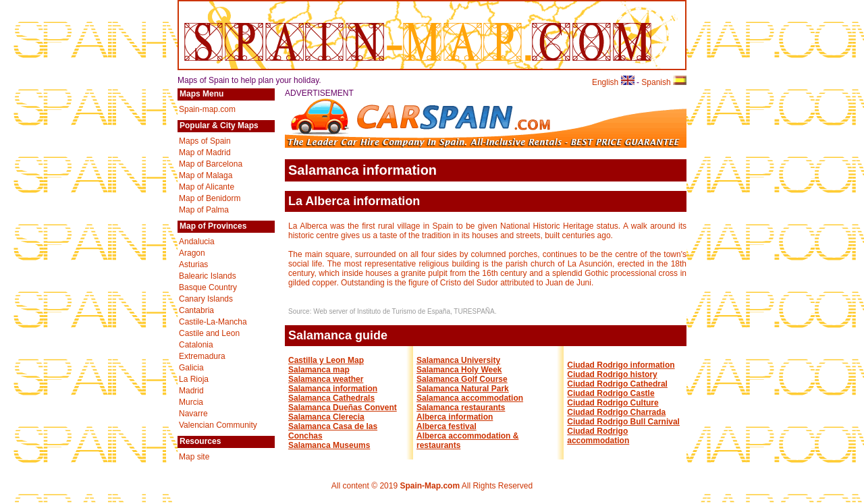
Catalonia (196, 345)
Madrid (191, 391)
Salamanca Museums (329, 445)
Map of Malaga (206, 175)
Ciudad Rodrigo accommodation (598, 436)
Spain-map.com (207, 109)
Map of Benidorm (210, 198)
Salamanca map (319, 370)
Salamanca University (458, 360)
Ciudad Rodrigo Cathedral (617, 384)
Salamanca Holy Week (459, 370)
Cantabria (196, 310)
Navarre (193, 414)
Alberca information (455, 417)
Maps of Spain (205, 141)
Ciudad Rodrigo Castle (611, 393)
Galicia (191, 368)
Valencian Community (218, 425)
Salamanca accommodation (470, 398)
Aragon (192, 253)
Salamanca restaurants (461, 408)
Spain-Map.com (430, 486)
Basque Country (208, 287)
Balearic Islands (208, 276)
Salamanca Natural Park (463, 389)
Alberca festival (447, 426)
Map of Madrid (205, 152)
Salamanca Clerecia (326, 417)
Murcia (191, 402)
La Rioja (194, 379)
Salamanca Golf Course (462, 379)
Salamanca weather (326, 379)
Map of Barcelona (211, 164)
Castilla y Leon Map (326, 360)
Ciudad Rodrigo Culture (613, 403)
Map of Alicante (207, 187)
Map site (194, 457)
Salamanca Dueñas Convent (343, 408)
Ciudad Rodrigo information (621, 365)
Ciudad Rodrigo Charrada (616, 412)
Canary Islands (206, 299)
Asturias (193, 264)
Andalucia (197, 242)
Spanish (664, 82)
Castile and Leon (209, 333)
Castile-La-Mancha (213, 322)
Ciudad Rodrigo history (612, 374)
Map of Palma (204, 210)
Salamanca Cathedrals (331, 398)
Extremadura (202, 356)
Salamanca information (333, 389)
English (613, 82)
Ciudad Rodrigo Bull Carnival (623, 422)
